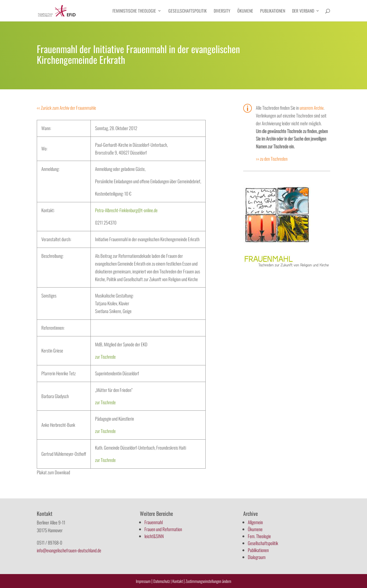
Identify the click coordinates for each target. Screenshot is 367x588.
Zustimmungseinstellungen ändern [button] (208, 581)
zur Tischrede (105, 357)
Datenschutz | (162, 581)
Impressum (143, 581)
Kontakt (178, 581)
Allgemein (255, 522)
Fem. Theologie (259, 536)
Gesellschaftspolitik (188, 11)
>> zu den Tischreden (272, 159)
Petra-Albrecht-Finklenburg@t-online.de (126, 210)
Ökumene (245, 11)
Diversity (222, 11)
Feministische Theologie (134, 11)
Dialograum (257, 557)
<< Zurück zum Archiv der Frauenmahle (66, 108)
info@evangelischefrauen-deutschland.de (69, 550)
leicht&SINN (154, 536)
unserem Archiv (312, 108)
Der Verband (303, 11)
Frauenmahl (154, 522)
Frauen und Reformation (163, 529)
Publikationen (273, 11)
